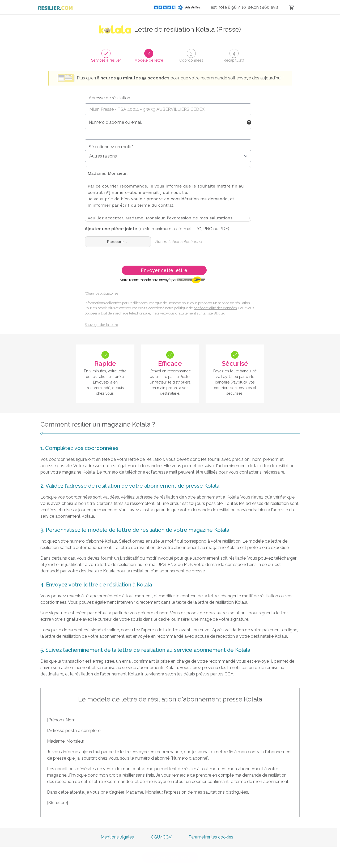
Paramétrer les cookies (211, 837)
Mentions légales (117, 837)
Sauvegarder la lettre (101, 325)
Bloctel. (220, 313)
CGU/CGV (161, 837)
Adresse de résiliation (109, 98)
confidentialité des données (215, 308)
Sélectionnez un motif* (111, 147)
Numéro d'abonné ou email (115, 122)
